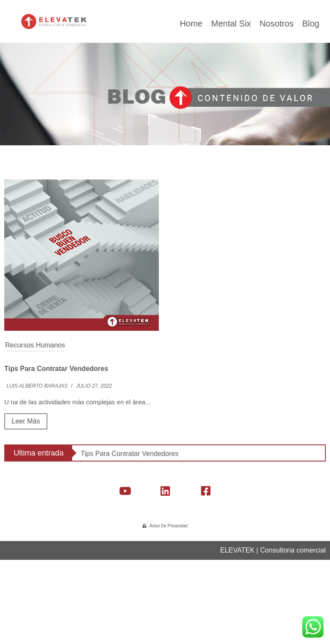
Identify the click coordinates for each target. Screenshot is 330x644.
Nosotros (277, 115)
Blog (311, 115)
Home (191, 115)
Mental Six (231, 115)
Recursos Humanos (35, 437)
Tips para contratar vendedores (56, 460)
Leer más (26, 513)
